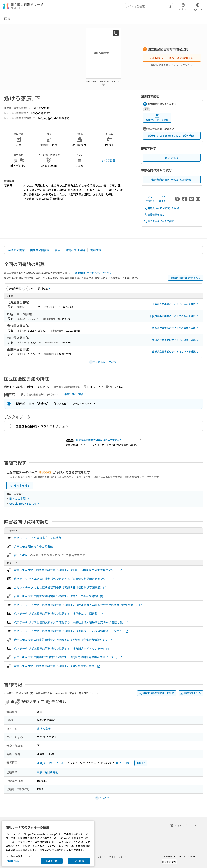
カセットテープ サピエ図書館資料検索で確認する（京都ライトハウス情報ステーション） (71, 631)
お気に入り (150, 199)
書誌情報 (96, 250)
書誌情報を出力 (154, 215)
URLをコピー (164, 199)
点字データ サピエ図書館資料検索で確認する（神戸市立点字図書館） (59, 613)
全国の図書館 (16, 250)
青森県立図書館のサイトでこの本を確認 (176, 328)
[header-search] (149, 6)
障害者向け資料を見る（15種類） (172, 180)
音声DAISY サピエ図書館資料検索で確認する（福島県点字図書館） (57, 666)
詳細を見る (13, 861)
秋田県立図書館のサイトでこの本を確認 (176, 340)
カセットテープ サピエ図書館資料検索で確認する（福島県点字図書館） (60, 587)
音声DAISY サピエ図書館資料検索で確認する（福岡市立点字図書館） (59, 596)
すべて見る (108, 160)
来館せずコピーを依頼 (157, 118)
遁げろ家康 (44, 729)
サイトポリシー (117, 857)
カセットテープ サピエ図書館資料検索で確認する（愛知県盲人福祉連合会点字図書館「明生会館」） (78, 605)
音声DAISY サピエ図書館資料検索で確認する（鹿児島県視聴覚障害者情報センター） (68, 657)
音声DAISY (21, 555)
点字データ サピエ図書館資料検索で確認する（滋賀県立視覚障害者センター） (64, 579)
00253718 (122, 763)
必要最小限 (52, 861)
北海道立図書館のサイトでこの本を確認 (176, 304)
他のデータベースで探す (159, 221)
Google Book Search (24, 503)
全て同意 (79, 861)
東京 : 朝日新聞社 (47, 772)
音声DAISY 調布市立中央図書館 (33, 546)
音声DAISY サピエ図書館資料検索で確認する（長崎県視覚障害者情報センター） (65, 640)
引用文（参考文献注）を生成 (161, 208)
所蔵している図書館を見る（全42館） (172, 136)
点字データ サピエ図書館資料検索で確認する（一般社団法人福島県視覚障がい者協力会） (71, 622)
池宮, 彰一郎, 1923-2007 (52, 763)
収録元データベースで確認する (171, 58)
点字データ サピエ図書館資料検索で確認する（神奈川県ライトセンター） (62, 648)
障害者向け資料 (75, 250)
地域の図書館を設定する (187, 278)
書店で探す (172, 158)
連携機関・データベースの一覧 (94, 273)
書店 (57, 250)
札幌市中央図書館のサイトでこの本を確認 (175, 316)
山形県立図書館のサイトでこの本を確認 (176, 352)
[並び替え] (16, 288)
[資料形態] (39, 288)
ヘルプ (183, 6)
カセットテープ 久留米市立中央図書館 (38, 538)
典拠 (141, 763)
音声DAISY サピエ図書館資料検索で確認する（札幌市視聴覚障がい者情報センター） (68, 570)
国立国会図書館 (40, 250)
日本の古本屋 (19, 498)
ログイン (197, 6)
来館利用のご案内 (76, 394)
